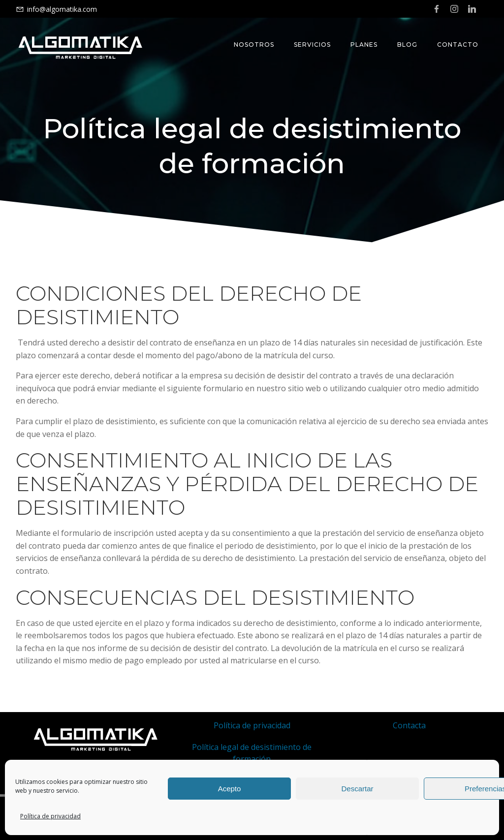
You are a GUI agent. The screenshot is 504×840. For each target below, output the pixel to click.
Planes (364, 45)
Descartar (357, 789)
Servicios (312, 45)
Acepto (230, 789)
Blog (407, 45)
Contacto (458, 45)
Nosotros (254, 45)
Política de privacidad (50, 816)
